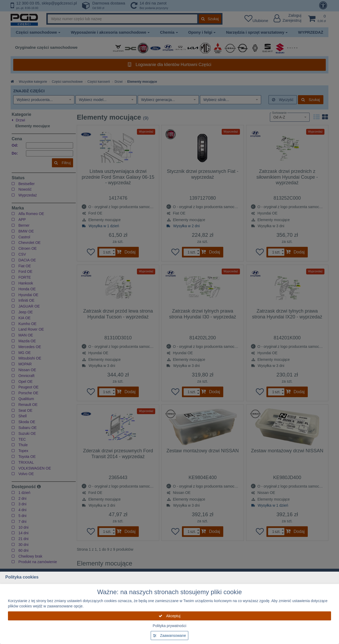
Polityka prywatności (170, 626)
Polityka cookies (22, 577)
